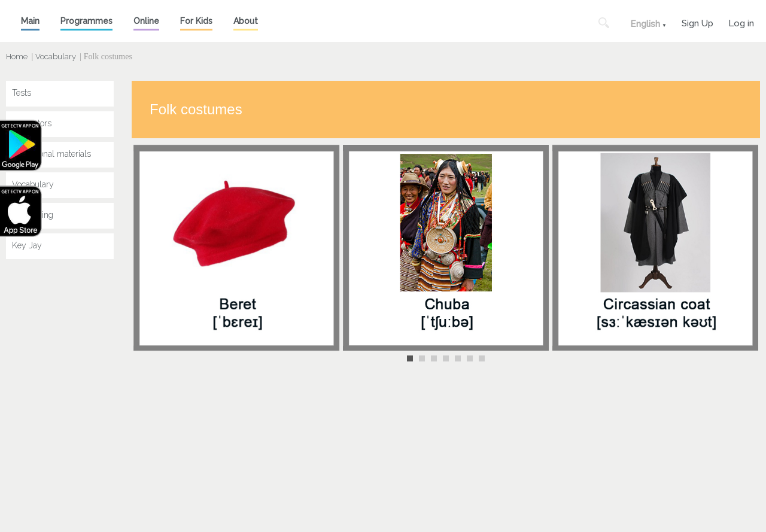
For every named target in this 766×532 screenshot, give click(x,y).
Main (30, 21)
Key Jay (27, 245)
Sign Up (697, 22)
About (246, 21)
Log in (741, 22)
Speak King (33, 215)
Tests (22, 93)
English (645, 24)
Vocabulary (56, 57)
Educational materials (51, 154)
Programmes (86, 21)
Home (17, 57)
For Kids (196, 21)
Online (146, 21)
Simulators (32, 123)
